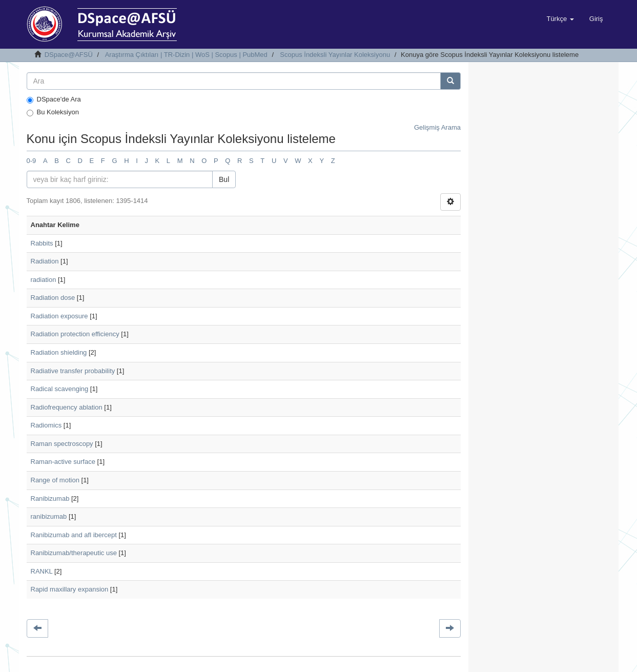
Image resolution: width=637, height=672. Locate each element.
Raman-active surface (63, 462)
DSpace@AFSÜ (69, 55)
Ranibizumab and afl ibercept (74, 535)
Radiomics (46, 425)
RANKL (42, 571)
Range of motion (55, 480)
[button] (560, 19)
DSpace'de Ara (54, 99)
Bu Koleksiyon (53, 112)
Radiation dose (53, 298)
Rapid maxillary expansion (70, 589)
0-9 (32, 161)
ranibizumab (49, 516)
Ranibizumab (50, 498)
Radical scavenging (60, 389)
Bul (224, 179)
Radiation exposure (59, 316)
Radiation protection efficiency (75, 334)
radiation (44, 280)
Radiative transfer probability (73, 371)
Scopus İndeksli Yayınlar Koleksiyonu (335, 55)
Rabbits (42, 243)
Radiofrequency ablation (67, 407)
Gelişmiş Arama (437, 127)
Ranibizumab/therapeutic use (74, 553)
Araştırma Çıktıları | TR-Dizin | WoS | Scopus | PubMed (186, 55)
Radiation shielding (59, 352)
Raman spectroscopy (62, 444)
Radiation (45, 261)
